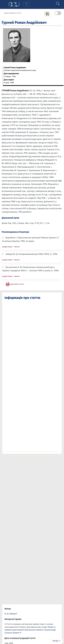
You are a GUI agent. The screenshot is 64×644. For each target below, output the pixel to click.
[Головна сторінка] (14, 4)
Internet (17, 247)
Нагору (56, 641)
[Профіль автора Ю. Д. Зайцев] (11, 614)
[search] (58, 3)
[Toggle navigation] (27, 4)
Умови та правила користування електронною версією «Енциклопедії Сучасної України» (30, 630)
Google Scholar (7, 247)
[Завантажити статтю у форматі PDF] (15, 284)
